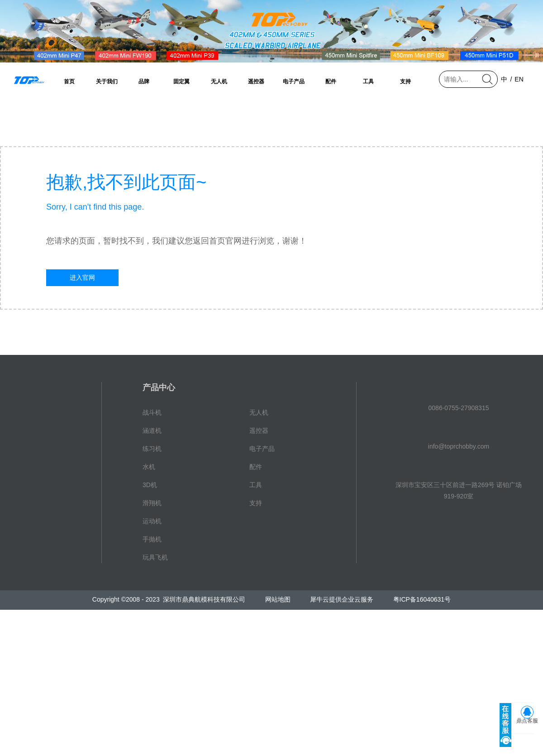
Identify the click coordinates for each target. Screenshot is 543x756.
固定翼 (181, 81)
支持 (405, 81)
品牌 (144, 81)
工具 (368, 81)
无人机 (219, 81)
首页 (69, 81)
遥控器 (256, 81)
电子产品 (294, 81)
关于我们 (107, 81)
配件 (331, 81)
